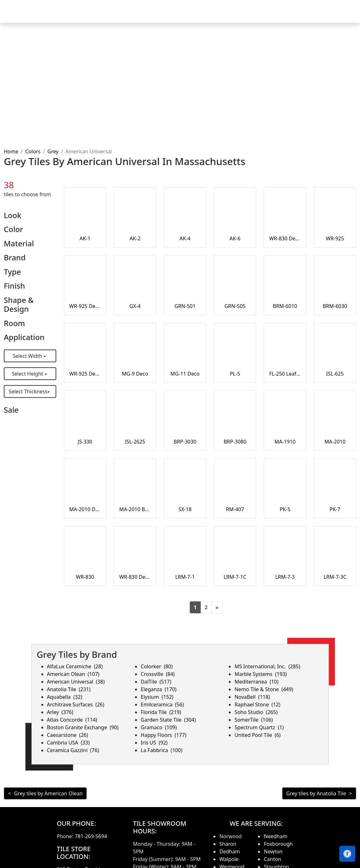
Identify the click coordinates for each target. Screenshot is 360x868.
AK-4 (185, 238)
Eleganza (159, 689)
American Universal (76, 682)
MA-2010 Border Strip (135, 509)
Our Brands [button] (235, 16)
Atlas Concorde (72, 720)
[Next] (217, 607)
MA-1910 (285, 442)
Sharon (228, 844)
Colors (33, 151)
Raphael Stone (257, 704)
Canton (272, 859)
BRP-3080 (235, 442)
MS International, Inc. (267, 666)
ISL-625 (335, 374)
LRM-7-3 (285, 577)
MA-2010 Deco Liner (85, 509)
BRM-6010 (285, 306)
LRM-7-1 (185, 577)
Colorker (157, 666)
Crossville (158, 674)
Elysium (157, 697)
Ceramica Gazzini (73, 750)
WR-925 (335, 238)
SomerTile (254, 720)
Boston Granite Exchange (83, 727)
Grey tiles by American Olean (48, 793)
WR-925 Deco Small (85, 374)
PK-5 (285, 509)
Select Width (28, 356)
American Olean (73, 674)
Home (128, 16)
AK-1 (85, 238)
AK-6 (235, 238)
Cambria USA (68, 743)
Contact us (338, 16)
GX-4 (135, 306)
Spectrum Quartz (259, 727)
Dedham (229, 851)
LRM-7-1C (235, 577)
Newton (273, 851)
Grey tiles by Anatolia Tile (316, 793)
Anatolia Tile (69, 689)
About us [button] (300, 16)
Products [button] (156, 16)
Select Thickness (28, 391)
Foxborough (278, 844)
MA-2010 (335, 442)
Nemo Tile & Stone (264, 689)
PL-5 (235, 374)
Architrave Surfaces (76, 704)
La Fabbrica (162, 750)
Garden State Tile (168, 720)
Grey (53, 151)
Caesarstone (68, 735)
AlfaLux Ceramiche (75, 666)
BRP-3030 (185, 442)
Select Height (28, 374)
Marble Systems (261, 674)
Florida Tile (161, 712)
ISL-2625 (135, 442)
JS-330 (85, 442)
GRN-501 (185, 306)
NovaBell (252, 697)
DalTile (156, 682)
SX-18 (185, 509)
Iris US (154, 743)
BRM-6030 (335, 306)
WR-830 (85, 577)
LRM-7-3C (335, 577)
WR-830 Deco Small (285, 238)
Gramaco (159, 727)
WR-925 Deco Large (85, 306)
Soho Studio (256, 712)
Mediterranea (256, 682)
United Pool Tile (258, 735)
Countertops (196, 16)
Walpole (229, 859)
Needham (275, 836)
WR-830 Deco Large (135, 577)
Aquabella (65, 697)
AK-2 (135, 238)
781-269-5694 (91, 836)
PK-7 (335, 509)
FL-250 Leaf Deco (285, 374)
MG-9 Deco (135, 374)
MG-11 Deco (185, 374)
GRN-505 (235, 306)
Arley (60, 712)
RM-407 (235, 509)
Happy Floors (164, 735)
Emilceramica (162, 704)
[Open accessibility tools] (347, 854)
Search (271, 16)
